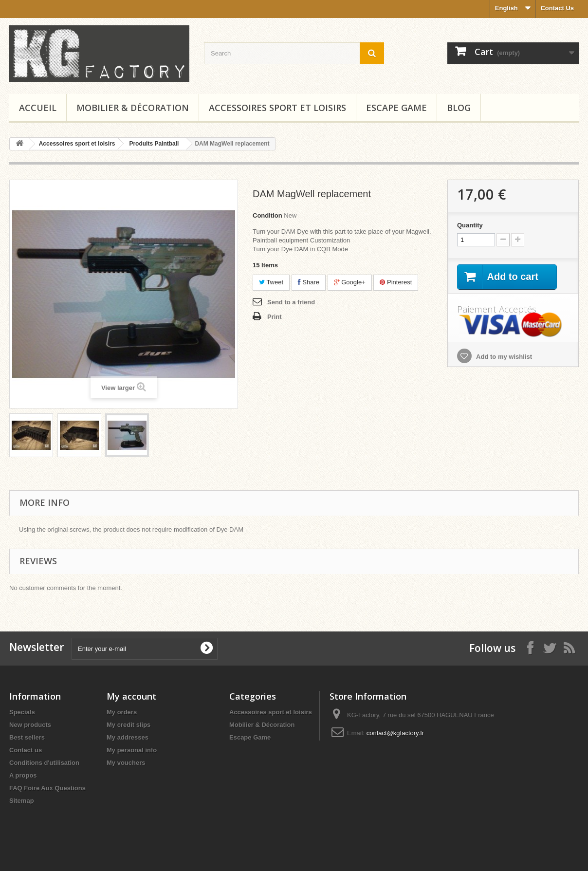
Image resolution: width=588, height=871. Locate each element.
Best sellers (27, 737)
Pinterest (396, 282)
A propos (23, 775)
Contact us (26, 750)
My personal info (132, 750)
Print (275, 317)
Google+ (350, 282)
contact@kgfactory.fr (395, 733)
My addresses (128, 737)
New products (30, 725)
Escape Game (396, 108)
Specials (22, 712)
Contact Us (557, 8)
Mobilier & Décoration (133, 108)
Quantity (470, 225)
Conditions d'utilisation (44, 763)
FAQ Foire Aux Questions (47, 788)
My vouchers (126, 763)
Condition (267, 215)
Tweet (271, 282)
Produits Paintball (154, 144)
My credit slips (129, 725)
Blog (459, 108)
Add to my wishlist (503, 357)
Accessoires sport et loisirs (277, 108)
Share (309, 282)
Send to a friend (291, 302)
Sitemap (22, 801)
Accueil (38, 108)
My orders (122, 712)
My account (131, 696)
